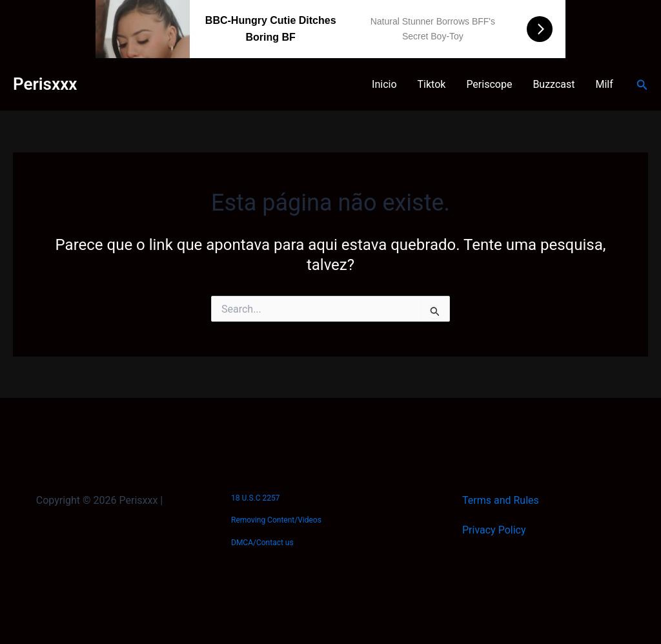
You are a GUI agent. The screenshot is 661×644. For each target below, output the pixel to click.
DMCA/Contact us (262, 543)
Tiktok (432, 84)
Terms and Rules (501, 500)
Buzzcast (554, 84)
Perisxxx (45, 84)
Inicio (384, 84)
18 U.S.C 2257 (255, 498)
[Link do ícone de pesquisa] (642, 85)
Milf (605, 84)
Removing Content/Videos (276, 520)
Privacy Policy (494, 530)
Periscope (489, 84)
